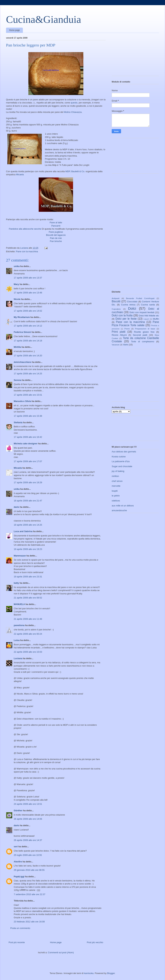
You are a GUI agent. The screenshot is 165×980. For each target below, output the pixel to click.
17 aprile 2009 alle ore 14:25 (28, 374)
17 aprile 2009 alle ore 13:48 (28, 293)
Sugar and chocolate (122, 466)
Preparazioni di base (145, 329)
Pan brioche (56, 241)
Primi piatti (119, 332)
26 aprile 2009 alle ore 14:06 (28, 819)
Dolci (132, 308)
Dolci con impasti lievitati (142, 312)
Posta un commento (20, 928)
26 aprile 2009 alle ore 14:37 (28, 840)
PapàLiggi (19, 877)
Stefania (18, 422)
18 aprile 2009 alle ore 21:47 (28, 501)
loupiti (115, 491)
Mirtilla (17, 347)
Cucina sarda (148, 305)
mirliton (115, 476)
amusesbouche (119, 510)
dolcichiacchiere (23, 362)
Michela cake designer (26, 444)
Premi (127, 329)
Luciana (18, 658)
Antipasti (116, 298)
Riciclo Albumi (119, 335)
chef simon (117, 481)
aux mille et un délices (123, 506)
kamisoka (89, 973)
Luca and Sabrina (23, 531)
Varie (125, 345)
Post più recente (17, 942)
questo (74, 103)
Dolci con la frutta (122, 315)
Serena (17, 380)
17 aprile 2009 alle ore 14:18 (28, 341)
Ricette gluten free (144, 332)
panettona (19, 625)
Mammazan (20, 556)
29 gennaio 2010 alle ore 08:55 (29, 870)
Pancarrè (56, 226)
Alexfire (18, 862)
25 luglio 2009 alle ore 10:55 (28, 855)
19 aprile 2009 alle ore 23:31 (28, 577)
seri (16, 847)
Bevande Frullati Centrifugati (140, 298)
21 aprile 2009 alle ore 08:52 (28, 598)
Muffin (156, 319)
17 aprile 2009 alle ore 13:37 (28, 278)
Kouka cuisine (119, 457)
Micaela (20, 174)
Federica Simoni (22, 332)
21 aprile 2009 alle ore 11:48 (28, 619)
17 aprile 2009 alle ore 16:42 (28, 437)
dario (16, 507)
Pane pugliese (56, 232)
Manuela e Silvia (22, 401)
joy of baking (118, 471)
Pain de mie (56, 238)
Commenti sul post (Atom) (61, 952)
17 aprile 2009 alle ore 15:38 (28, 416)
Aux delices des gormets (124, 452)
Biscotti (116, 301)
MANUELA (19, 604)
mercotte (116, 486)
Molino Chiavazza (73, 112)
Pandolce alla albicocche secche (25, 229)
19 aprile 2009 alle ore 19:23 (28, 549)
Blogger (111, 973)
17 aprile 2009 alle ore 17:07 (28, 461)
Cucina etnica (128, 305)
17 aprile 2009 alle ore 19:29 (28, 482)
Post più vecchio (95, 942)
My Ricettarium (22, 317)
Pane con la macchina (27, 251)
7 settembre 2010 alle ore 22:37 (30, 894)
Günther (18, 810)
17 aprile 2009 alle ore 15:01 (28, 395)
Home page (14, 30)
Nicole (17, 299)
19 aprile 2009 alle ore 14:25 (28, 525)
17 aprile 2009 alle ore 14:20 (28, 356)
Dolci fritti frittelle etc (149, 316)
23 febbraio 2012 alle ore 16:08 (29, 922)
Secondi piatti (140, 335)
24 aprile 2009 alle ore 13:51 (28, 804)
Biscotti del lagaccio (56, 235)
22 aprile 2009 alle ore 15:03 (28, 652)
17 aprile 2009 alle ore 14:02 (28, 311)
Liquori (146, 319)
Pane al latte (56, 222)
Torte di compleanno (143, 341)
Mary (16, 284)
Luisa (17, 640)
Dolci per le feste (126, 319)
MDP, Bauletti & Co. (75, 171)
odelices (116, 501)
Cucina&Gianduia (44, 19)
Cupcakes (116, 309)
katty (16, 583)
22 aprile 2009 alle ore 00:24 (28, 634)
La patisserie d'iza (121, 461)
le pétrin (116, 496)
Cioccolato (132, 302)
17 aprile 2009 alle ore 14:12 (28, 326)
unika (17, 266)
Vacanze (116, 345)
